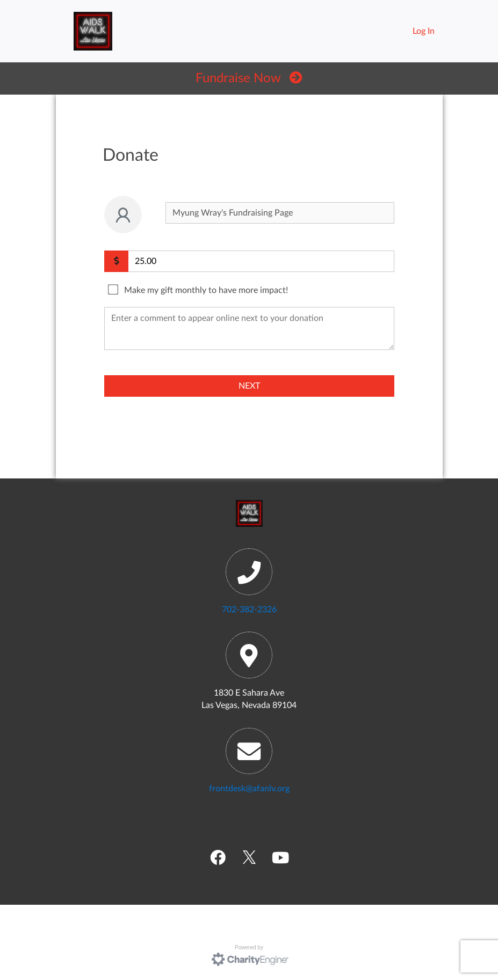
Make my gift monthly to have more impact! (206, 290)
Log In (424, 31)
